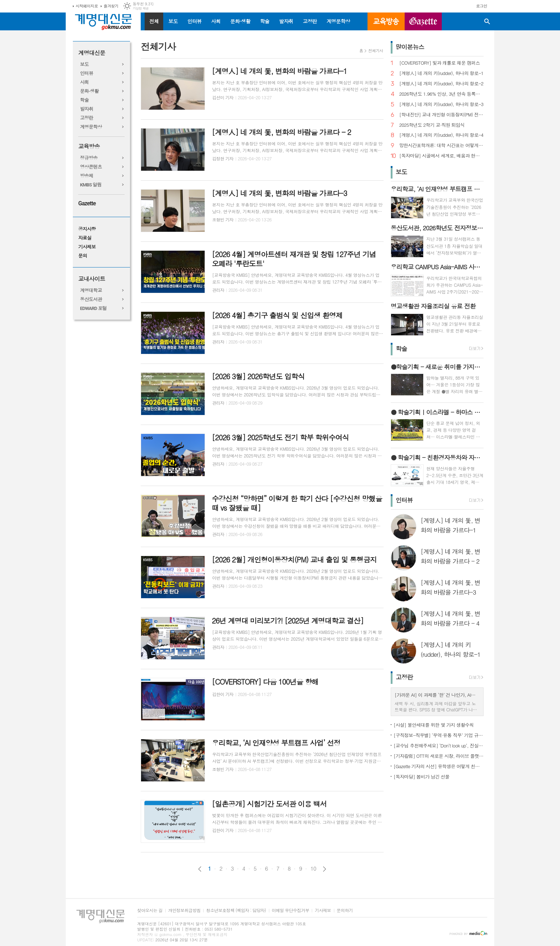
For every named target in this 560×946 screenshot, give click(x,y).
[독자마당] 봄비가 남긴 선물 (422, 777)
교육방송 (386, 21)
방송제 (87, 176)
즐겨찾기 (111, 6)
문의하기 (345, 910)
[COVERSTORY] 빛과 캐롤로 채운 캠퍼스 (440, 63)
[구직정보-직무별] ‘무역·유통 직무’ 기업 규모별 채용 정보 (439, 735)
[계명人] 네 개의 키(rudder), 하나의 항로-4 (441, 135)
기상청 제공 (141, 8)
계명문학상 (338, 21)
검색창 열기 (487, 21)
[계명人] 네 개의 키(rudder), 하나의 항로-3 (441, 104)
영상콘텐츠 (91, 167)
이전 (200, 869)
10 (313, 869)
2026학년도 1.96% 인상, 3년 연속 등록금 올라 (441, 94)
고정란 (310, 21)
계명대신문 (92, 53)
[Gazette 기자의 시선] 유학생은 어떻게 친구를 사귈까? (439, 766)
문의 (82, 256)
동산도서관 (91, 299)
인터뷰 (194, 21)
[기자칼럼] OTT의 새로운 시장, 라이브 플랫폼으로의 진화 (439, 756)
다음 (324, 869)
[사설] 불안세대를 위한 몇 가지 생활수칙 (434, 725)
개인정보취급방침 (184, 910)
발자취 (286, 21)
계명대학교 (91, 291)
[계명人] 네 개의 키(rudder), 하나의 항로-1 (441, 73)
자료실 (85, 238)
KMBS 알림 (91, 185)
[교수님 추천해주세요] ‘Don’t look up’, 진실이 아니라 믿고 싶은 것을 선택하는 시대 (439, 745)
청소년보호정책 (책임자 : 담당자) (236, 910)
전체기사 (376, 51)
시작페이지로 (87, 6)
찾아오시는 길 (150, 910)
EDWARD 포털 (93, 308)
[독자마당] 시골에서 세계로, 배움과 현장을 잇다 (441, 156)
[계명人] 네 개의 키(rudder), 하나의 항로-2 (441, 84)
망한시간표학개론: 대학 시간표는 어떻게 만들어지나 (441, 146)
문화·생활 (240, 21)
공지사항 (87, 229)
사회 (216, 21)
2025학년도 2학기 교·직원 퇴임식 (432, 125)
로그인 (482, 6)
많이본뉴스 (410, 47)
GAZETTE (423, 21)
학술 (265, 21)
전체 (154, 21)
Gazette (87, 203)
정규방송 (89, 158)
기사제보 (87, 247)
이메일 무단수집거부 (291, 910)
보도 (173, 21)
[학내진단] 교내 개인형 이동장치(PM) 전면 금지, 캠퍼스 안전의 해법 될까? (441, 115)
